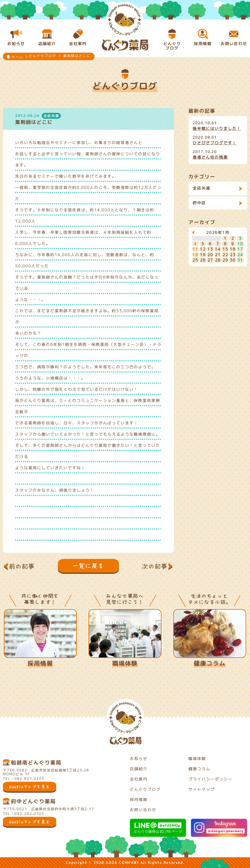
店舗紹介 (139, 769)
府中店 (199, 203)
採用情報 (40, 663)
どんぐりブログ (145, 789)
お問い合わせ (143, 810)
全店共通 (201, 188)
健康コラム (210, 663)
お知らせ (139, 759)
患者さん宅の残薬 (210, 157)
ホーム (17, 57)
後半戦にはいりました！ (217, 128)
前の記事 (22, 566)
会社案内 (139, 779)
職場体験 (125, 663)
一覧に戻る (88, 566)
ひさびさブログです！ (215, 143)
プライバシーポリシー (210, 779)
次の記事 (155, 566)
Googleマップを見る (30, 787)
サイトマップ (202, 789)
